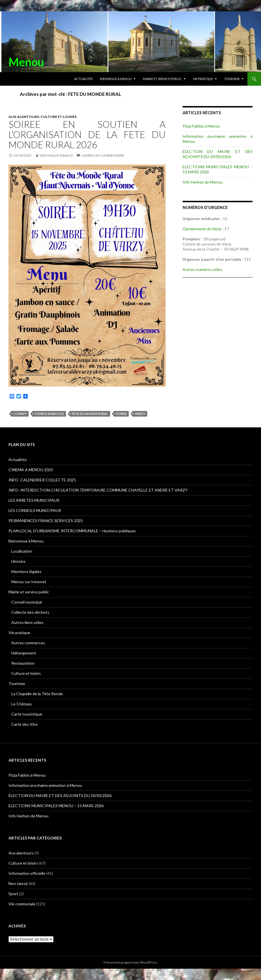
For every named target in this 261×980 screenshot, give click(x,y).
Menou (26, 62)
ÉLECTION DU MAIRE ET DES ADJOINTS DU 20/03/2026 (218, 154)
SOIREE (121, 414)
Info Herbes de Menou (203, 182)
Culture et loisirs (58, 117)
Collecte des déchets (30, 612)
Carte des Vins (24, 724)
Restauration (23, 663)
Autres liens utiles (27, 622)
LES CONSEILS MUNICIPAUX (35, 510)
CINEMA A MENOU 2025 (31, 470)
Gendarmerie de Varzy (202, 229)
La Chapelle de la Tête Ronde (37, 694)
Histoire (18, 561)
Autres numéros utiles (202, 269)
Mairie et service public (162, 79)
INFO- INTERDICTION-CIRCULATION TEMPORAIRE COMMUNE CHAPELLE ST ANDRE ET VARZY (98, 490)
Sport (13, 894)
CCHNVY (20, 414)
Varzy (140, 414)
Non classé (18, 883)
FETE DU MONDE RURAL (90, 414)
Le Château (22, 704)
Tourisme (232, 79)
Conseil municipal (27, 602)
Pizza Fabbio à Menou (201, 126)
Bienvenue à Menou (116, 79)
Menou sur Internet (29, 582)
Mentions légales (26, 571)
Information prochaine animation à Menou (45, 785)
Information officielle (27, 873)
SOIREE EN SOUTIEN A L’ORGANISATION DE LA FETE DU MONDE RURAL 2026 (87, 134)
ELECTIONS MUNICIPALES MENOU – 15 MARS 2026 (56, 806)
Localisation (22, 551)
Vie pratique (203, 79)
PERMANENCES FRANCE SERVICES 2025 (46, 521)
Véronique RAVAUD (56, 155)
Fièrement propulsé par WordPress (130, 962)
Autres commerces (28, 643)
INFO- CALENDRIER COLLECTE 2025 (42, 480)
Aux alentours (24, 117)
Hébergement (24, 653)
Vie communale (22, 904)
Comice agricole (49, 414)
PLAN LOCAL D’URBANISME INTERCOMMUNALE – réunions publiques (72, 531)
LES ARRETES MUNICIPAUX (34, 500)
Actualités (83, 79)
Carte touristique (27, 714)
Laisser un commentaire (103, 155)
